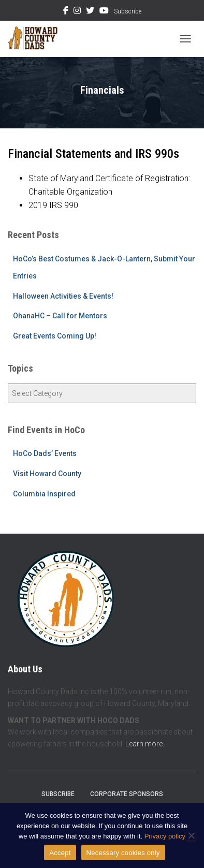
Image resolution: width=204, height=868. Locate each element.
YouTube (104, 12)
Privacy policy (165, 836)
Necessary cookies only (123, 853)
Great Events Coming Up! (55, 336)
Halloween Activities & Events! (63, 296)
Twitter (90, 12)
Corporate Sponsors (127, 794)
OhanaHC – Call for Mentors (60, 316)
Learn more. (145, 744)
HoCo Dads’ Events (45, 453)
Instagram (77, 12)
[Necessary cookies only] (191, 835)
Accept (60, 853)
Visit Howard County (47, 474)
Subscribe (128, 11)
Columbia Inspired (44, 494)
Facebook (66, 12)
